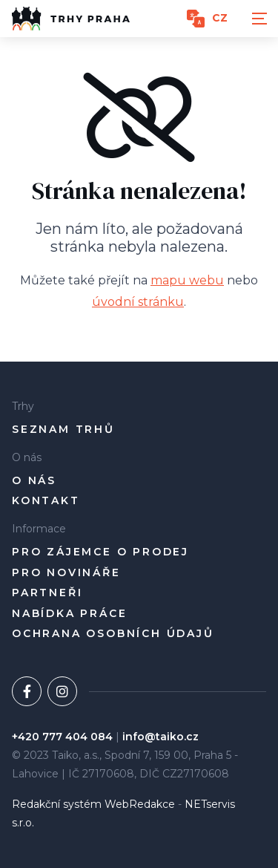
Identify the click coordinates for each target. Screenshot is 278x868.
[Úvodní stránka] (71, 19)
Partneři (47, 593)
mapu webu (187, 280)
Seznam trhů (63, 430)
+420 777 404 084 (62, 737)
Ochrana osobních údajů (113, 634)
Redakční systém (57, 804)
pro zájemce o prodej (100, 552)
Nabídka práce (69, 614)
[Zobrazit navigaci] (259, 19)
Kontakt (46, 501)
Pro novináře (66, 573)
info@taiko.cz (160, 737)
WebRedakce (140, 804)
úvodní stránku (138, 302)
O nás (34, 481)
